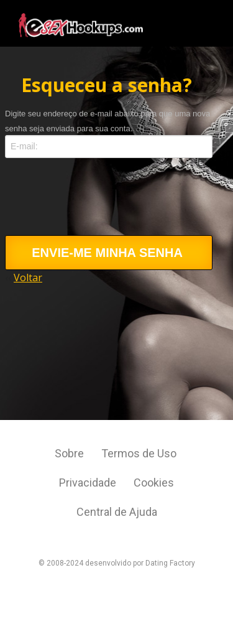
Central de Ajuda (117, 512)
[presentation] (99, 205)
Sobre (71, 453)
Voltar (28, 278)
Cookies (154, 483)
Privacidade (89, 483)
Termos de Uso (140, 453)
